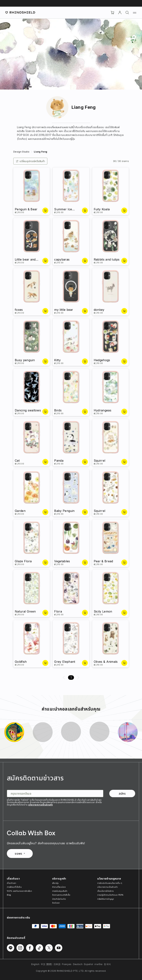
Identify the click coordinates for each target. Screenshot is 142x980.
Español (88, 964)
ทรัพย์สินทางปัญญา (106, 899)
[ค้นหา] (127, 13)
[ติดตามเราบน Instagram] (20, 948)
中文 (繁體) (47, 964)
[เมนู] (135, 13)
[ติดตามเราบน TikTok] (39, 948)
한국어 (107, 964)
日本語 (57, 964)
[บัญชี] (120, 13)
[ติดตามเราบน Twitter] (49, 948)
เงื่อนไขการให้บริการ (105, 891)
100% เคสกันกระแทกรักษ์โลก (19, 891)
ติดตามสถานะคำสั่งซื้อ (61, 895)
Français (67, 964)
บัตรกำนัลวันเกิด (59, 899)
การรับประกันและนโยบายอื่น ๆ (110, 883)
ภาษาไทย (98, 964)
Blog (9, 895)
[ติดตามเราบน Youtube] (59, 948)
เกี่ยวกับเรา (11, 883)
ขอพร (20, 854)
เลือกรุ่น (55, 883)
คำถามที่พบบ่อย (59, 887)
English (35, 964)
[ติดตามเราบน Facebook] (30, 948)
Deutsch (78, 964)
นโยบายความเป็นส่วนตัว (41, 805)
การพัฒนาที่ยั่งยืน (14, 887)
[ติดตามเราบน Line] (11, 948)
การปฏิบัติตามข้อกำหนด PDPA (110, 895)
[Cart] (112, 13)
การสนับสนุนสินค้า (60, 891)
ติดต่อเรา (56, 903)
